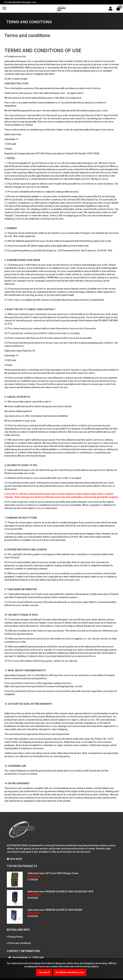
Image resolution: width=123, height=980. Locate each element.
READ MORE (14, 859)
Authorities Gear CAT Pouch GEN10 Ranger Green (53, 873)
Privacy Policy (15, 937)
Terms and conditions (20, 943)
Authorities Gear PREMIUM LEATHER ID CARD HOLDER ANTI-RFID (60, 892)
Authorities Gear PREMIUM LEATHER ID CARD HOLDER (55, 910)
